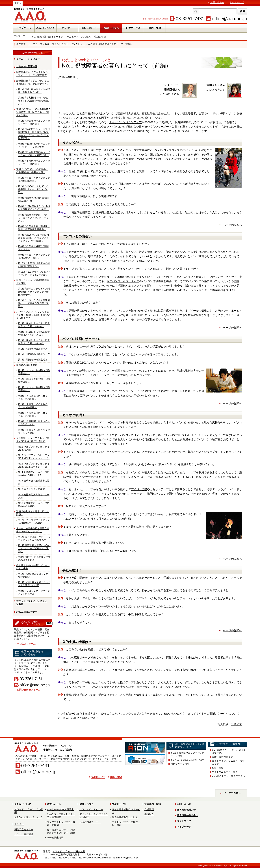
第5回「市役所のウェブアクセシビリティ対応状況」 (34, 162)
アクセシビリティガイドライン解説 (32, 603)
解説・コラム (52, 44)
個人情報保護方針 (186, 810)
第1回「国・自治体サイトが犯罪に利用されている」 (34, 91)
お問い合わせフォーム (29, 690)
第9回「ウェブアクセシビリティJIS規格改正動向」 (34, 256)
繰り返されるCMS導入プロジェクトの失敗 (33, 567)
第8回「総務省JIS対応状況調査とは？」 (33, 248)
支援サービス (98, 777)
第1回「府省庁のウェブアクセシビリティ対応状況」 (34, 122)
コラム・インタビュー (73, 44)
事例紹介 (149, 814)
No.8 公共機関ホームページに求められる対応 (34, 505)
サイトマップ (237, 2)
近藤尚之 (237, 724)
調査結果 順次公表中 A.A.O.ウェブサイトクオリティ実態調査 (33, 74)
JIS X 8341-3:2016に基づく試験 (187, 760)
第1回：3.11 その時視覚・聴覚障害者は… (34, 372)
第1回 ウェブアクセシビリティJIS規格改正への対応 (34, 521)
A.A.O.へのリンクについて (28, 817)
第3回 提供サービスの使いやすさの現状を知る (34, 558)
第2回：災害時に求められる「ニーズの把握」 (33, 397)
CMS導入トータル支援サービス (228, 776)
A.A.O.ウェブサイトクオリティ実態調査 (61, 816)
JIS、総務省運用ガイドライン (47, 37)
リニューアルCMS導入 (79, 37)
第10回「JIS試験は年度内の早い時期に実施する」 (34, 265)
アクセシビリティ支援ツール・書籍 (126, 824)
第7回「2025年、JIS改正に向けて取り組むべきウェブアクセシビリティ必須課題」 (33, 238)
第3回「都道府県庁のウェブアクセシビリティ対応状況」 (34, 145)
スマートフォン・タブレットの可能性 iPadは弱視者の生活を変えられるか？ (33, 315)
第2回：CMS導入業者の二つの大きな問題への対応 (34, 584)
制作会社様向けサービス (125, 817)
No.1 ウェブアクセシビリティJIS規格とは (34, 448)
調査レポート (54, 804)
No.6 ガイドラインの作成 (31, 489)
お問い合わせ (217, 2)
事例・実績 (116, 777)
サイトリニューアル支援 (225, 772)
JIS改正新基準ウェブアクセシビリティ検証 (188, 754)
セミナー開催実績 (24, 834)
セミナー (19, 824)
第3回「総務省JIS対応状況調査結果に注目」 (33, 199)
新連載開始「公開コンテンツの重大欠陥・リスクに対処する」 (33, 82)
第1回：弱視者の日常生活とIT (34, 349)
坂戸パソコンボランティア (125, 122)
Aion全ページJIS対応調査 (60, 809)
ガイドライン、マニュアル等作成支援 (228, 762)
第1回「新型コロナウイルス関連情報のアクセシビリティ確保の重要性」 (34, 292)
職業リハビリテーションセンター (189, 290)
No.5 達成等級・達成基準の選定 (34, 482)
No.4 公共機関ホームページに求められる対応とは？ (34, 474)
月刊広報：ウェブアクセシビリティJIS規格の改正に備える (33, 440)
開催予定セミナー (24, 829)
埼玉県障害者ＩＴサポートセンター (90, 391)
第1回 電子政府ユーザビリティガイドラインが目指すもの (34, 538)
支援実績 (149, 809)
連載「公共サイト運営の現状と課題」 (33, 513)
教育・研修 (218, 768)
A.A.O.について (23, 804)
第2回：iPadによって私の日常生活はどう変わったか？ (34, 325)
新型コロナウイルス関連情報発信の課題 (33, 282)
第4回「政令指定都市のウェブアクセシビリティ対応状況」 (34, 154)
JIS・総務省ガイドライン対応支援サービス (229, 751)
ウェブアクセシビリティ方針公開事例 (61, 824)
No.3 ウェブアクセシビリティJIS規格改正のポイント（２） (34, 465)
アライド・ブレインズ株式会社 (69, 851)
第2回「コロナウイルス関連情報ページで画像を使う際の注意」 (34, 303)
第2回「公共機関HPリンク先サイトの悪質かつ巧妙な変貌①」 (33, 101)
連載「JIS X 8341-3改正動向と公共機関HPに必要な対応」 (32, 171)
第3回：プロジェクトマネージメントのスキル (34, 592)
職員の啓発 (100, 37)
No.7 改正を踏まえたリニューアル (34, 496)
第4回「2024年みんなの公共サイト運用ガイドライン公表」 (34, 208)
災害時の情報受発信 (27, 365)
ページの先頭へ (232, 225)
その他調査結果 (55, 838)
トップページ (35, 44)
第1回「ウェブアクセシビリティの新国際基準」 (34, 179)
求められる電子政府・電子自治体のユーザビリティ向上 (33, 530)
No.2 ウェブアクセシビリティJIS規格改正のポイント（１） (34, 457)
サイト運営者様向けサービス (126, 811)
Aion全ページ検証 (180, 764)
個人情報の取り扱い (188, 815)
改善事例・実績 (153, 804)
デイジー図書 (139, 489)
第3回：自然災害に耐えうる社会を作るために (34, 423)
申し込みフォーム (26, 644)
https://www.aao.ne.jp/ (100, 858)
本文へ (18, 3)
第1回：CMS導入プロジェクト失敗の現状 (34, 575)
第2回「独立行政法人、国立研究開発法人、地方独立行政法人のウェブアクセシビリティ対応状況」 (34, 134)
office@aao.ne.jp (129, 858)
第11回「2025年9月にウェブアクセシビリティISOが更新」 (34, 273)
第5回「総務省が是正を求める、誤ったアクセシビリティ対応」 (33, 218)
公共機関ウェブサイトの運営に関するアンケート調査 (61, 831)
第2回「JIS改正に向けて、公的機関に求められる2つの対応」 (33, 189)
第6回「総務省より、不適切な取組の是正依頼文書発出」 (34, 228)
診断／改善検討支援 (222, 757)
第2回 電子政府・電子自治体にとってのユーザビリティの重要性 (34, 548)
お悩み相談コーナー (27, 612)
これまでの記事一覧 (27, 66)
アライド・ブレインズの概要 (29, 811)
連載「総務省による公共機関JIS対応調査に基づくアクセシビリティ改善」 (33, 112)
